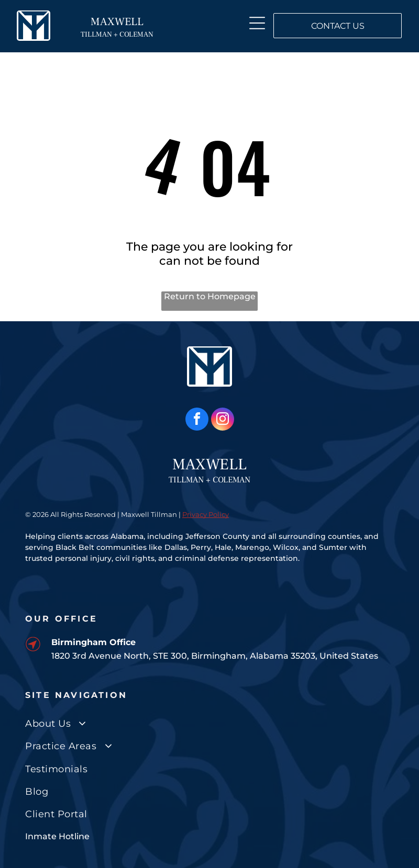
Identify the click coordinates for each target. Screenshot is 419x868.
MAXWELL (117, 22)
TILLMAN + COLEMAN (117, 35)
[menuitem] (210, 724)
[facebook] (197, 420)
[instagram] (223, 420)
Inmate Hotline (57, 836)
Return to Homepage (210, 296)
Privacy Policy (206, 514)
